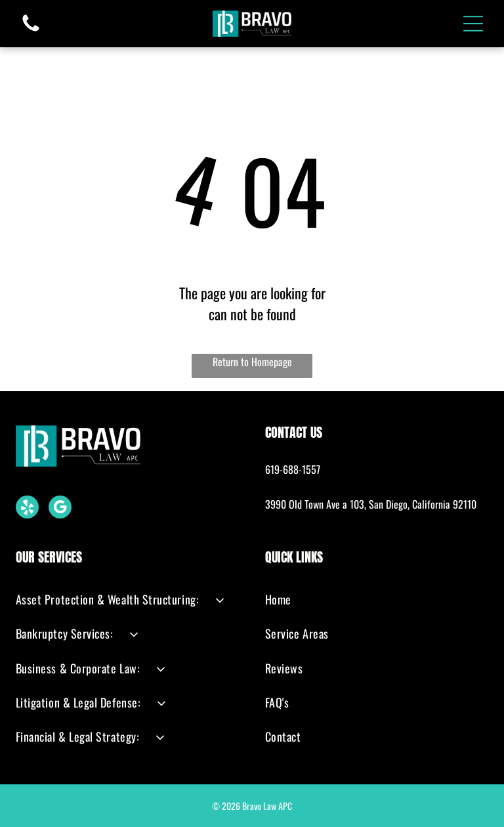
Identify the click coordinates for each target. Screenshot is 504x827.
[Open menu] (473, 24)
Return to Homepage (252, 362)
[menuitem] (128, 599)
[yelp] (27, 508)
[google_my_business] (60, 508)
